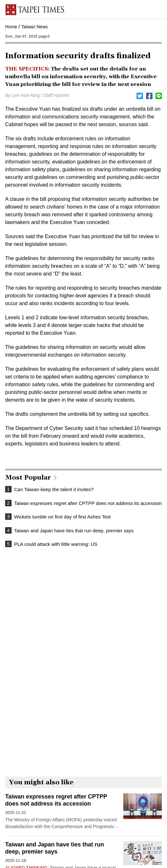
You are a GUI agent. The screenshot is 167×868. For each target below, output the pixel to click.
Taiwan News (34, 27)
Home (11, 27)
